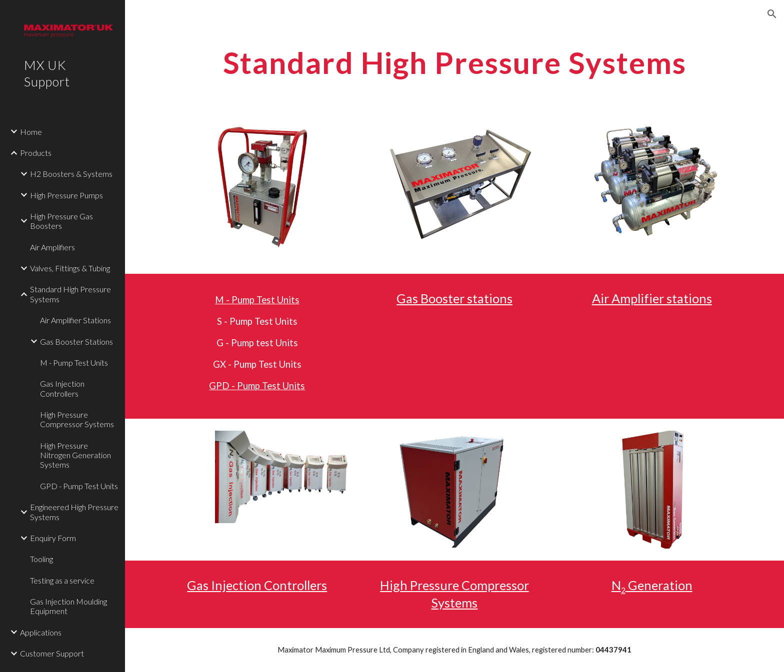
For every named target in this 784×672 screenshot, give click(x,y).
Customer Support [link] (52, 653)
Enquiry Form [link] (53, 538)
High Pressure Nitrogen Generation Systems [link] (75, 455)
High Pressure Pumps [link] (66, 195)
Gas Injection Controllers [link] (62, 388)
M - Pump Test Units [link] (74, 362)
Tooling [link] (41, 559)
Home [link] (31, 132)
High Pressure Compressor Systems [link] (77, 419)
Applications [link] (41, 632)
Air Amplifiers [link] (52, 247)
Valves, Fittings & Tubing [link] (70, 268)
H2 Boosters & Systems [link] (71, 174)
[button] (772, 14)
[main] (454, 62)
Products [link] (36, 153)
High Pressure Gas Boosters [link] (61, 221)
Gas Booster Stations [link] (76, 341)
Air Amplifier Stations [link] (75, 320)
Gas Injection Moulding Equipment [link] (68, 606)
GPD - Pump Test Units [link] (79, 486)
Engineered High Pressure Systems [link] (74, 512)
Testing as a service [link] (62, 580)
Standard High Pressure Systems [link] (70, 294)
